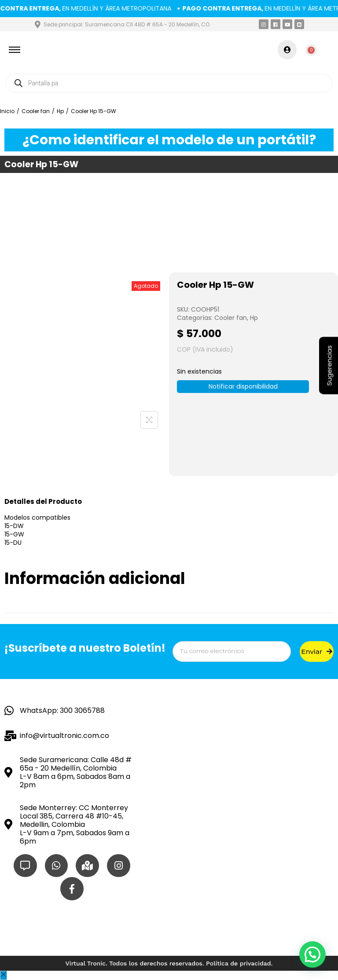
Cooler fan (36, 111)
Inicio (7, 111)
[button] (312, 954)
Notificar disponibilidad (243, 386)
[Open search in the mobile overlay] (169, 83)
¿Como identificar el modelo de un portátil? (169, 140)
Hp (60, 111)
